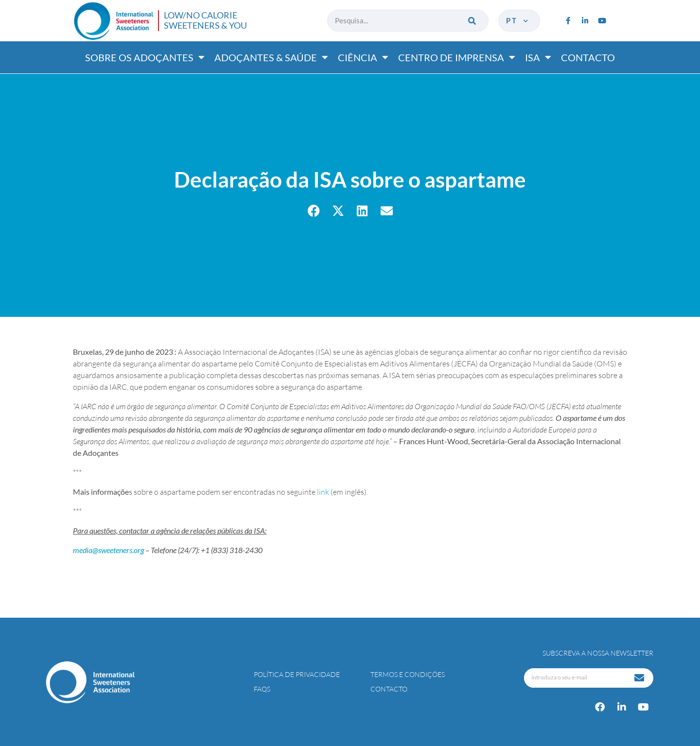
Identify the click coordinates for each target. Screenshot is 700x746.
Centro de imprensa (457, 57)
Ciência (363, 57)
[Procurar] (473, 21)
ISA (538, 57)
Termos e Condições (408, 674)
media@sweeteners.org (108, 550)
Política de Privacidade (297, 674)
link (324, 492)
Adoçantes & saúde (271, 57)
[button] (314, 211)
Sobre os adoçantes (145, 57)
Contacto (588, 57)
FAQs (262, 689)
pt (518, 20)
